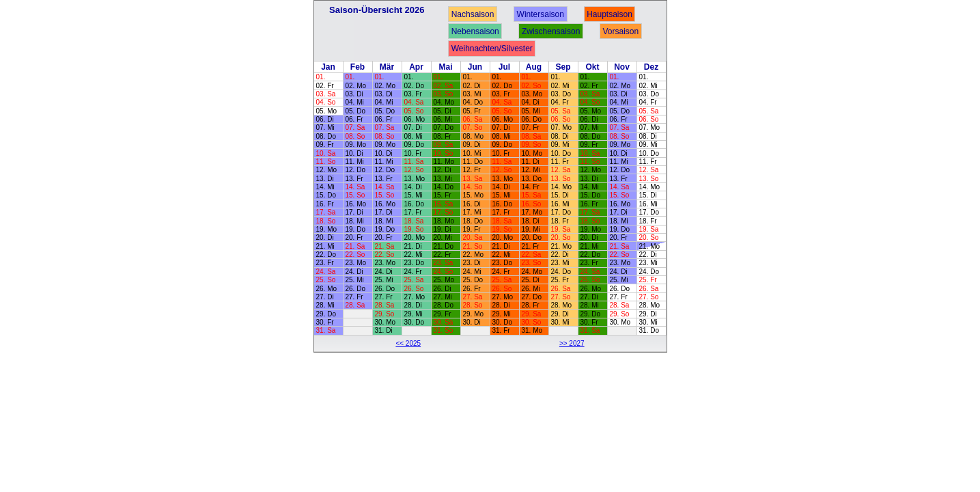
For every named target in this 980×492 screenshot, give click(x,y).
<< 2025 (408, 343)
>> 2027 (572, 343)
